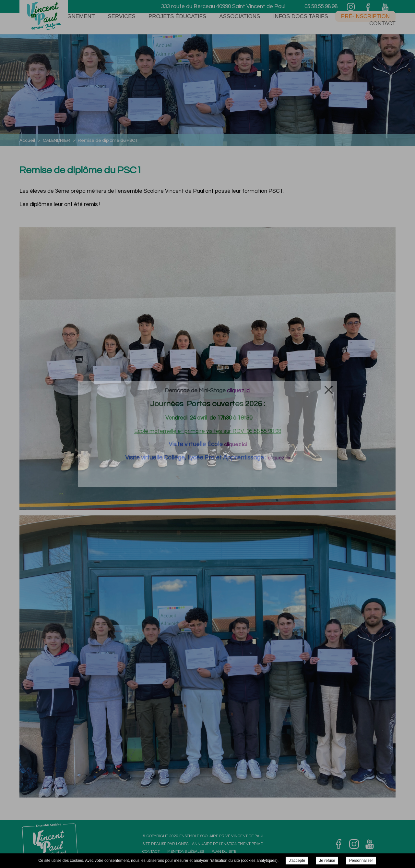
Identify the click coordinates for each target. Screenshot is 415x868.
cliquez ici (235, 445)
